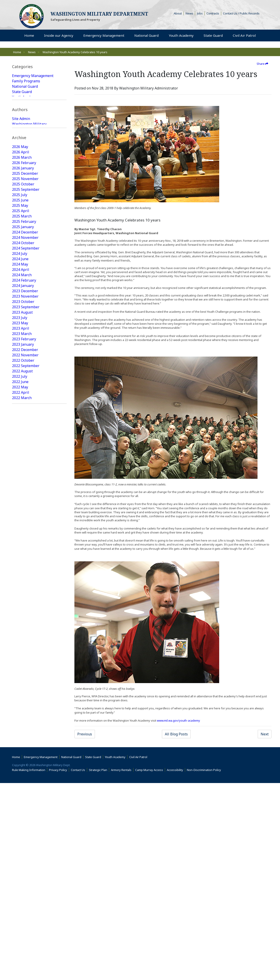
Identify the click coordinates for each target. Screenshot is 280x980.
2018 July (20, 676)
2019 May (20, 628)
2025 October (23, 238)
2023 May (20, 377)
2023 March (22, 387)
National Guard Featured (33, 118)
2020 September (26, 542)
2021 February (24, 521)
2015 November (25, 847)
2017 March (22, 761)
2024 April (21, 323)
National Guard (25, 86)
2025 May (20, 259)
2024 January (23, 339)
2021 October (23, 478)
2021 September (26, 483)
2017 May (20, 751)
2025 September (26, 243)
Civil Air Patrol (139, 954)
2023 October (23, 355)
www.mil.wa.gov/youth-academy (178, 720)
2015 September (26, 857)
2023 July (20, 371)
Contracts (213, 13)
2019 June (20, 622)
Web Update (22, 175)
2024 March (22, 329)
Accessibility (176, 967)
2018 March (22, 697)
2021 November (25, 473)
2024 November (25, 291)
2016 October (23, 788)
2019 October (23, 601)
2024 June (20, 312)
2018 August (22, 670)
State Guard (22, 92)
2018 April (21, 692)
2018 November (25, 654)
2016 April (21, 820)
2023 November (25, 350)
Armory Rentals (121, 967)
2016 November (25, 783)
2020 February (24, 580)
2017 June (20, 745)
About (179, 13)
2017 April (21, 756)
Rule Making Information (29, 967)
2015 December (25, 841)
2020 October (23, 537)
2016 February (24, 831)
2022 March (22, 451)
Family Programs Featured (34, 124)
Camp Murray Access (150, 967)
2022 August (22, 425)
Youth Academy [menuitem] (181, 36)
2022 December (25, 403)
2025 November (25, 232)
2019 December (25, 590)
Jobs (200, 13)
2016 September (26, 793)
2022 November (25, 409)
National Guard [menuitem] (146, 36)
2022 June (20, 435)
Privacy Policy (58, 967)
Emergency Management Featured (33, 105)
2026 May (20, 200)
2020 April (21, 569)
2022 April (21, 446)
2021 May (20, 505)
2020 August (22, 548)
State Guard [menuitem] (212, 36)
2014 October (23, 911)
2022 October (23, 414)
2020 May (20, 564)
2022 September (26, 419)
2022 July (20, 430)
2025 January (23, 280)
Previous (85, 734)
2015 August (22, 863)
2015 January (23, 900)
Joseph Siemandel (27, 170)
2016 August (22, 799)
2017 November (25, 718)
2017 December (25, 713)
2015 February (24, 895)
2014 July (20, 921)
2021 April (21, 510)
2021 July (20, 494)
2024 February (24, 334)
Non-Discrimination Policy (205, 967)
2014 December (25, 905)
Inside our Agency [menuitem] (58, 36)
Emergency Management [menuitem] (103, 36)
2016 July (20, 804)
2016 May (20, 815)
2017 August (22, 734)
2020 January (23, 585)
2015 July (20, 868)
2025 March (22, 270)
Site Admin (21, 154)
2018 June (20, 681)
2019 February (24, 638)
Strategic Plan (98, 967)
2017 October (23, 724)
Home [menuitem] (29, 36)
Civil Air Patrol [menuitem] (245, 35)
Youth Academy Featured (33, 129)
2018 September (26, 665)
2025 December (25, 227)
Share (262, 64)
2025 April (21, 264)
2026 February (24, 216)
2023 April (21, 382)
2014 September (26, 916)
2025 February (24, 275)
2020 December (25, 532)
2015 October (23, 852)
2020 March (22, 574)
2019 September (26, 606)
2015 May (20, 879)
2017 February (24, 767)
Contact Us (78, 967)
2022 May (20, 441)
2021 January (23, 526)
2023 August (22, 366)
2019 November (25, 596)
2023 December (25, 345)
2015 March (22, 889)
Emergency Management (33, 76)
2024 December (25, 286)
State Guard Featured (30, 113)
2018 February (24, 702)
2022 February (24, 457)
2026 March (22, 211)
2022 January (23, 462)
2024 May (20, 318)
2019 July (20, 617)
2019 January (23, 644)
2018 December (25, 649)
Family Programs (26, 81)
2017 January (23, 772)
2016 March (22, 825)
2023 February (24, 393)
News (189, 13)
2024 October (23, 296)
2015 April (21, 884)
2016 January (23, 836)
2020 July (20, 553)
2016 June (20, 809)
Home (17, 52)
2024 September (26, 302)
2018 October (23, 660)
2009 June (20, 927)
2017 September (26, 729)
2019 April (21, 633)
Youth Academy (25, 97)
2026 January (23, 222)
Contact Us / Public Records (241, 13)
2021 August (22, 489)
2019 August (22, 612)
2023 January (23, 398)
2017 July (20, 740)
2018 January (23, 708)
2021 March (22, 515)
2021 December (25, 467)
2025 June (20, 254)
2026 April (21, 206)
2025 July (20, 248)
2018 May (20, 686)
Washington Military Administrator (29, 162)
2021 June (20, 499)
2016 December (25, 777)
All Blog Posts (176, 734)
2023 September (26, 361)
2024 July (20, 307)
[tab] (39, 67)
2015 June (20, 873)
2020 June (20, 558)
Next (265, 734)
